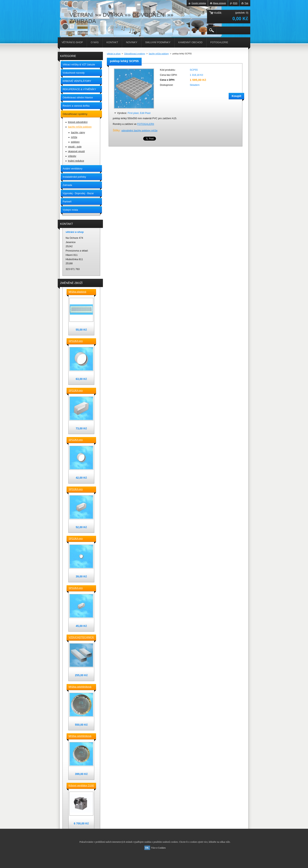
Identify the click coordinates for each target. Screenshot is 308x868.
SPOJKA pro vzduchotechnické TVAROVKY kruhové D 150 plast (80, 341)
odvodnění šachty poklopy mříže (139, 130)
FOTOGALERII (146, 124)
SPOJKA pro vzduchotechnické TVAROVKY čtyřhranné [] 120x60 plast (80, 588)
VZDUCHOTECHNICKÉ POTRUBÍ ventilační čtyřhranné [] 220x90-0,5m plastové (81, 638)
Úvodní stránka (199, 3)
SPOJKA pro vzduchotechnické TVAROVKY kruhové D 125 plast (80, 440)
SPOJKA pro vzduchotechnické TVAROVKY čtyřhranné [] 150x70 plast (80, 489)
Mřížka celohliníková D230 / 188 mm (80, 687)
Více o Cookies (158, 848)
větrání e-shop (114, 54)
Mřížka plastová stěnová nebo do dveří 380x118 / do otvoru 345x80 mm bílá (81, 292)
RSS (235, 3)
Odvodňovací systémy (135, 54)
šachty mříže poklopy (159, 54)
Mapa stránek (219, 3)
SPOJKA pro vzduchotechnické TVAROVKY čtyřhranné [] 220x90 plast (80, 391)
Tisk (246, 3)
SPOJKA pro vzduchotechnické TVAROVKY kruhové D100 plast (80, 539)
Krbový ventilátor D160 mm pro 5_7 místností (81, 786)
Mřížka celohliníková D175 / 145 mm (80, 736)
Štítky (116, 130)
